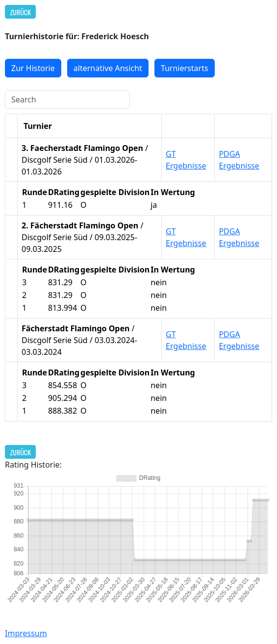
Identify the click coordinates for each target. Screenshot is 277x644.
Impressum (26, 633)
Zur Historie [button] (33, 68)
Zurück (21, 12)
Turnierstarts (185, 68)
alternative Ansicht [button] (108, 68)
